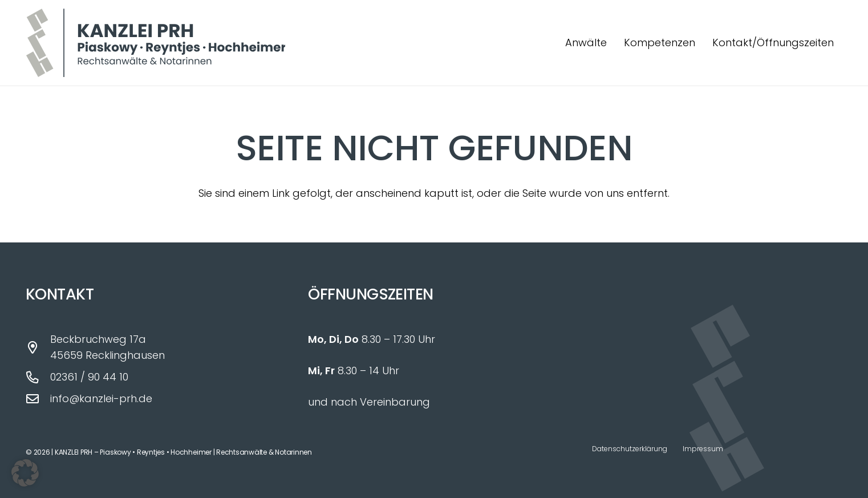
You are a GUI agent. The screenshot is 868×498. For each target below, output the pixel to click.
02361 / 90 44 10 (89, 377)
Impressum (703, 449)
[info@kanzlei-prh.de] (38, 399)
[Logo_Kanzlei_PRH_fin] (155, 43)
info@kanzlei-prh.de (101, 398)
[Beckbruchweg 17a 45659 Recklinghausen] (38, 348)
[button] (25, 473)
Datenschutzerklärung (630, 449)
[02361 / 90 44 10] (38, 378)
